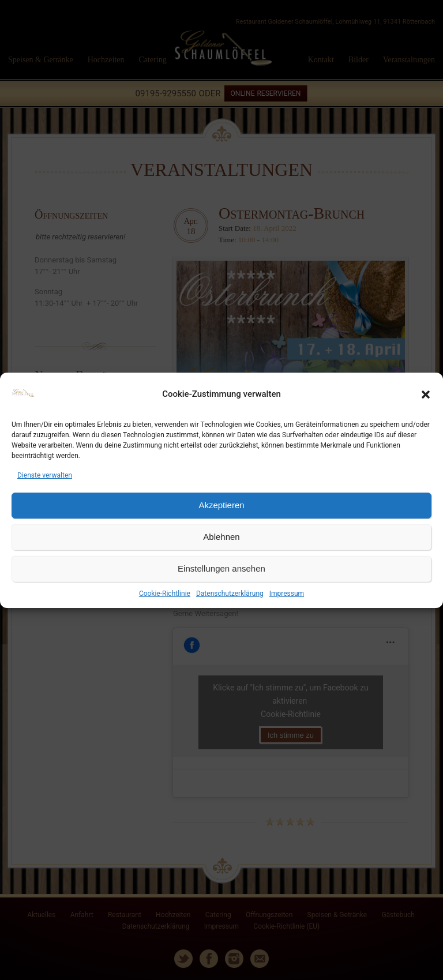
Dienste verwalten (45, 475)
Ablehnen (221, 537)
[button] (426, 395)
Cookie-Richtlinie (165, 594)
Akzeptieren (221, 505)
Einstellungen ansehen (221, 568)
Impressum (287, 594)
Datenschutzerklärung (230, 594)
